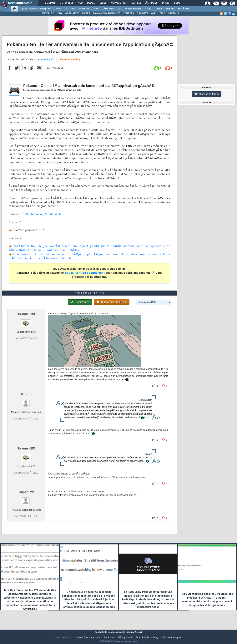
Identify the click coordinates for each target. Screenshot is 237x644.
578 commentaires (70, 62)
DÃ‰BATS (142, 13)
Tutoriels (67, 3)
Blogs (91, 3)
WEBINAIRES (72, 13)
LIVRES (86, 13)
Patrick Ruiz (47, 62)
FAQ (80, 3)
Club (177, 3)
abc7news (37, 217)
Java (96, 9)
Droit (166, 3)
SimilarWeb (53, 217)
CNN (25, 217)
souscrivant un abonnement (85, 276)
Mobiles (170, 9)
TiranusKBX (26, 321)
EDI (119, 9)
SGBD (148, 9)
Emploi (136, 3)
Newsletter (119, 3)
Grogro (26, 402)
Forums (50, 3)
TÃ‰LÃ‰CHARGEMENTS (106, 13)
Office (159, 9)
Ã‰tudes (151, 3)
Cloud (58, 9)
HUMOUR (174, 13)
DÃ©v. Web (108, 9)
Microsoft (84, 9)
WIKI (154, 13)
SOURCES (128, 13)
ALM (73, 9)
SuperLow (26, 499)
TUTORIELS (48, 13)
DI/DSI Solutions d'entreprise (35, 9)
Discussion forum (207, 94)
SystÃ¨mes (184, 9)
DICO (162, 13)
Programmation (133, 9)
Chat (103, 3)
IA (66, 9)
